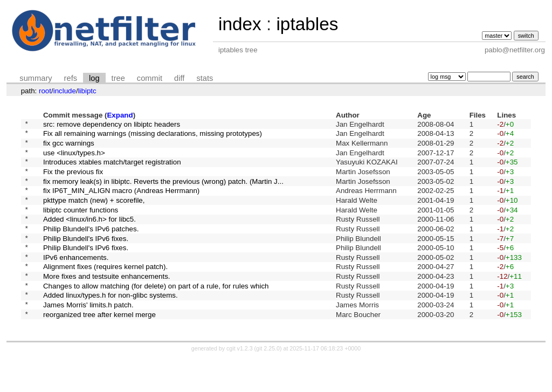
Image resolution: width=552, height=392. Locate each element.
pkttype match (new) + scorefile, (94, 214)
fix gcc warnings (69, 147)
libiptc (87, 91)
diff (179, 78)
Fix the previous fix (73, 180)
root (45, 91)
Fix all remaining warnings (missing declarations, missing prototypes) (153, 136)
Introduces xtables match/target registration (112, 170)
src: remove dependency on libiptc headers (112, 125)
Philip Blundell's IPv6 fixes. (86, 259)
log (94, 78)
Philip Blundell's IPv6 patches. (91, 247)
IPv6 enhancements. (76, 281)
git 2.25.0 (268, 382)
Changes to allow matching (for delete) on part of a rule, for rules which (156, 314)
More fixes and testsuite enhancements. (107, 303)
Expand (120, 115)
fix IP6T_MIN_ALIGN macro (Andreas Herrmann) (121, 203)
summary (36, 78)
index (240, 24)
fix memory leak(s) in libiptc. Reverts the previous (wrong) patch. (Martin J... (163, 192)
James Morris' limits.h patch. (88, 337)
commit (150, 78)
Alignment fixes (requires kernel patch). (105, 292)
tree (118, 78)
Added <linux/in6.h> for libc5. (89, 236)
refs (71, 78)
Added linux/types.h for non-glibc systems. (111, 325)
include (65, 91)
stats (205, 78)
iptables (307, 24)
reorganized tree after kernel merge (99, 348)
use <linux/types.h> (74, 158)
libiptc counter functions (81, 225)
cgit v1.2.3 (240, 382)
